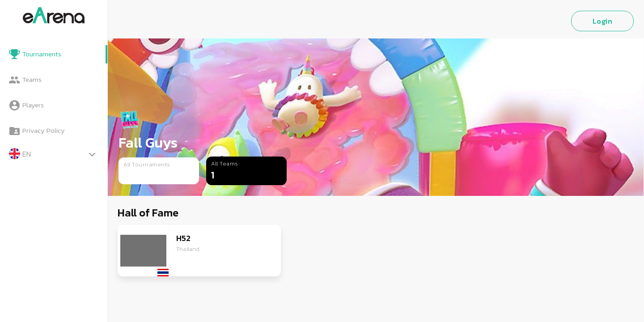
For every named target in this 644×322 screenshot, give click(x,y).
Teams (32, 79)
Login (603, 21)
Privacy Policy (44, 130)
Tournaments (42, 54)
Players (33, 105)
